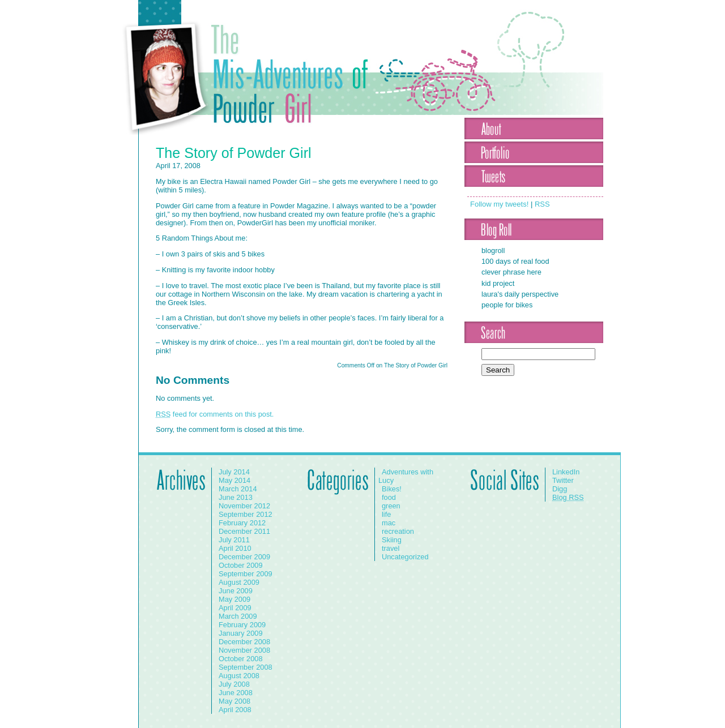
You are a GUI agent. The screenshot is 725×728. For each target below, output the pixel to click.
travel (391, 548)
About (534, 129)
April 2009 (235, 608)
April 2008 (235, 710)
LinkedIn (566, 472)
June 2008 (236, 693)
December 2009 (244, 557)
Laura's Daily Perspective (520, 294)
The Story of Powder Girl (234, 153)
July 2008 (234, 684)
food (389, 497)
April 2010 (235, 548)
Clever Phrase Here (511, 272)
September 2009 (246, 574)
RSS (542, 204)
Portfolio (534, 152)
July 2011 (234, 540)
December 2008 (244, 642)
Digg (560, 489)
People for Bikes (507, 305)
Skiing (392, 540)
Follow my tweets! (499, 204)
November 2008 (244, 650)
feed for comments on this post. (215, 414)
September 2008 (246, 667)
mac (389, 523)
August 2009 (239, 582)
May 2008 (234, 701)
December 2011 (244, 531)
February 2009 (242, 625)
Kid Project (498, 283)
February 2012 (242, 523)
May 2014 (234, 480)
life (386, 514)
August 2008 (239, 676)
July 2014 (234, 472)
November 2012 (244, 506)
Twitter (563, 480)
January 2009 (241, 633)
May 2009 (234, 599)
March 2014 (238, 489)
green (391, 506)
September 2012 (246, 514)
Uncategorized (405, 557)
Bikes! (392, 489)
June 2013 (236, 497)
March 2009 (238, 616)
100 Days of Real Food (515, 261)
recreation (398, 531)
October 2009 (241, 565)
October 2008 (241, 659)
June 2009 (236, 591)
